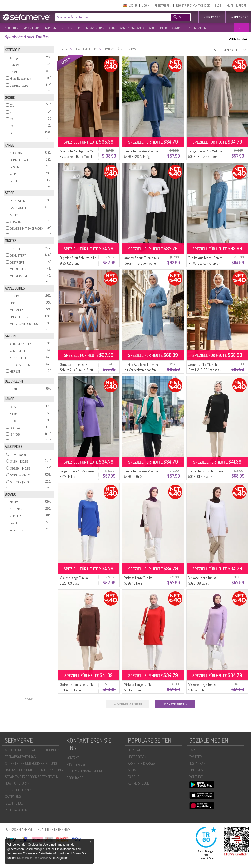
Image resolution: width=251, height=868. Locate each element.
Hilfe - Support (76, 764)
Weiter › (30, 699)
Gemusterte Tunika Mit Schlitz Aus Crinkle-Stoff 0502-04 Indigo (76, 370)
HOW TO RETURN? (17, 783)
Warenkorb (240, 17)
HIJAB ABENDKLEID (141, 750)
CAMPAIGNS (13, 797)
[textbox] (109, 17)
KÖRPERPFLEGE (138, 783)
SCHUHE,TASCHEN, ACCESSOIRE (127, 28)
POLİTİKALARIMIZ (16, 810)
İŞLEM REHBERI (15, 803)
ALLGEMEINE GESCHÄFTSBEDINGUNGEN (32, 750)
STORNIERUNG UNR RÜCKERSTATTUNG (31, 763)
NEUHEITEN (12, 28)
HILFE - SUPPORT (236, 6)
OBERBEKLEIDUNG (72, 28)
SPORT (153, 28)
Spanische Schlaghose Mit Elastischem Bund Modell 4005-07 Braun (77, 156)
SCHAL (133, 770)
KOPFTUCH (51, 28)
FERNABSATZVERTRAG (20, 757)
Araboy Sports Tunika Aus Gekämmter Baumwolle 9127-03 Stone (141, 263)
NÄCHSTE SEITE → (175, 704)
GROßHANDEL (76, 778)
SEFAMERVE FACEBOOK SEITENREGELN (31, 777)
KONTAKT (73, 758)
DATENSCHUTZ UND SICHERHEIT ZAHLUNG (34, 770)
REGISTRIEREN (163, 6)
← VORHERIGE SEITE (128, 704)
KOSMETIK (200, 28)
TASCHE (133, 777)
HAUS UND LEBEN (180, 28)
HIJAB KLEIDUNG (32, 28)
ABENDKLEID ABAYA (141, 763)
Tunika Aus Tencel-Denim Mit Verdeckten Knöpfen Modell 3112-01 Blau (205, 263)
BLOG (218, 6)
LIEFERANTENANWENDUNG (85, 771)
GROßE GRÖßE (96, 28)
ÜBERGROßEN (137, 757)
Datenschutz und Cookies (33, 858)
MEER (163, 28)
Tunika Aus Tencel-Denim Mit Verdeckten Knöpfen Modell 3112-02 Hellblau (141, 370)
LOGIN (146, 6)
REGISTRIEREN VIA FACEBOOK (193, 6)
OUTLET (241, 28)
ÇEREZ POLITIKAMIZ (18, 790)
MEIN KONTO (212, 17)
